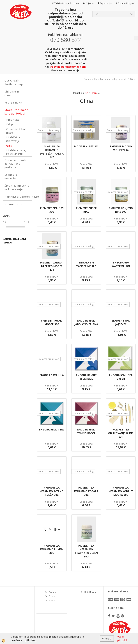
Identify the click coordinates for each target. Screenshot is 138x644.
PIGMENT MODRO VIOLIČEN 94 (121, 148)
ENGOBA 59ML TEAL (52, 429)
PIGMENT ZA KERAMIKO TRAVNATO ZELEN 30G (86, 551)
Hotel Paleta (90, 592)
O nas (52, 596)
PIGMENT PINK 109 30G (52, 210)
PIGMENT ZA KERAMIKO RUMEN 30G (52, 549)
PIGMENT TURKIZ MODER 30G (52, 322)
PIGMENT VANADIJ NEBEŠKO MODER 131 (52, 266)
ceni (88, 93)
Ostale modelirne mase (16, 131)
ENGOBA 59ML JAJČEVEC (121, 322)
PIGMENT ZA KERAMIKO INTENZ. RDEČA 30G (52, 491)
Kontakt (53, 600)
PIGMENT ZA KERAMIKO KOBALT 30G (86, 491)
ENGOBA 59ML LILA (52, 375)
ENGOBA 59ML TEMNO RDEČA (86, 431)
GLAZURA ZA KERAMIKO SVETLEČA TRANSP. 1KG (52, 152)
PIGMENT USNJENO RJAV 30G (121, 210)
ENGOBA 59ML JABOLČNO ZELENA (86, 322)
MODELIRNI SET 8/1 (86, 146)
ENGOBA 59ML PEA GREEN (121, 377)
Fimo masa (13, 120)
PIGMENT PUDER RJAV (86, 210)
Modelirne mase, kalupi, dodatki (16, 152)
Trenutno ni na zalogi (49, 130)
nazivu (96, 93)
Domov (88, 79)
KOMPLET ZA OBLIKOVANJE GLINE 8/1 (121, 433)
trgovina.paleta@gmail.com (68, 67)
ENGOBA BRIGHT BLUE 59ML (86, 377)
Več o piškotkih (122, 638)
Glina (9, 146)
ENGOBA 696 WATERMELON (121, 264)
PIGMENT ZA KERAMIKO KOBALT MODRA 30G (121, 491)
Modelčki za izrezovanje (13, 139)
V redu (107, 638)
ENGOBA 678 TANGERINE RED (86, 264)
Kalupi (10, 124)
